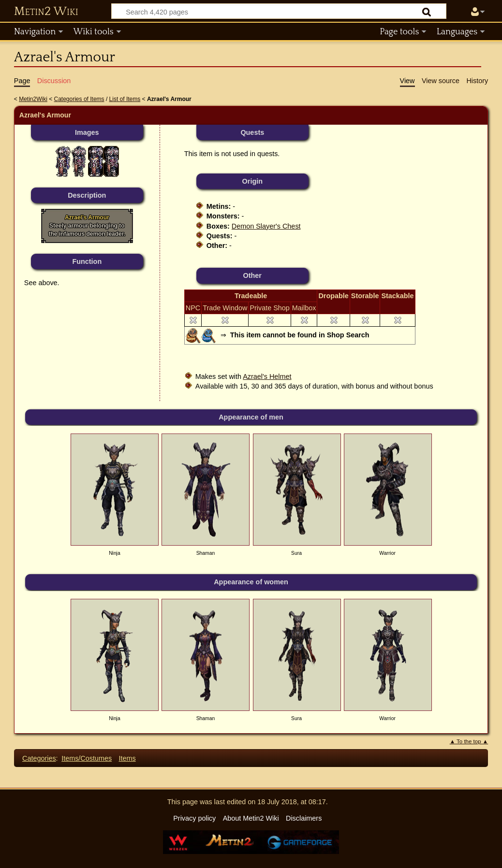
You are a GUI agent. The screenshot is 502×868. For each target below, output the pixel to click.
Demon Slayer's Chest (266, 226)
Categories (39, 758)
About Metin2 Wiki (251, 818)
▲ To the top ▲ (469, 741)
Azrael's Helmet (267, 376)
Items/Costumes (87, 758)
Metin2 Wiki (46, 12)
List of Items (125, 99)
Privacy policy (194, 818)
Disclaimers (304, 818)
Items (127, 758)
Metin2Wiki (33, 99)
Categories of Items (79, 99)
